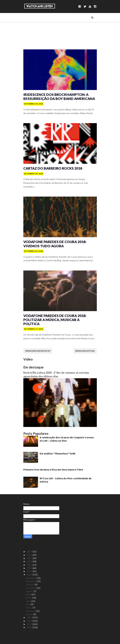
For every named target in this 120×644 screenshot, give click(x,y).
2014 (30, 627)
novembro (31, 581)
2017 (30, 617)
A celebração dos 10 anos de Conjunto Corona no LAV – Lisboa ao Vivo (67, 439)
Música (33, 23)
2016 (30, 621)
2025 (30, 551)
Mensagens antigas (85, 351)
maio (29, 601)
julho (29, 594)
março (29, 608)
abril (28, 604)
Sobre (32, 17)
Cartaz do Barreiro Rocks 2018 (53, 168)
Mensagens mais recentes (38, 351)
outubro (30, 584)
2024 (30, 555)
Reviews (33, 45)
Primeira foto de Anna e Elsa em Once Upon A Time (53, 470)
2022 (30, 561)
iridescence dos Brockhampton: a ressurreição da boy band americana (59, 97)
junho (29, 598)
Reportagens (36, 39)
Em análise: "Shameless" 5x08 (57, 453)
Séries (32, 28)
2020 (30, 568)
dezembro (31, 578)
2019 (30, 571)
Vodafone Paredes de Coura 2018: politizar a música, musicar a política (55, 320)
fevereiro (31, 611)
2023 (30, 558)
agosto (30, 591)
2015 (30, 624)
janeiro (30, 614)
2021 (30, 565)
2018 (30, 575)
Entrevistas (35, 34)
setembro (31, 588)
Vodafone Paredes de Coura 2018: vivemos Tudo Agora (55, 244)
